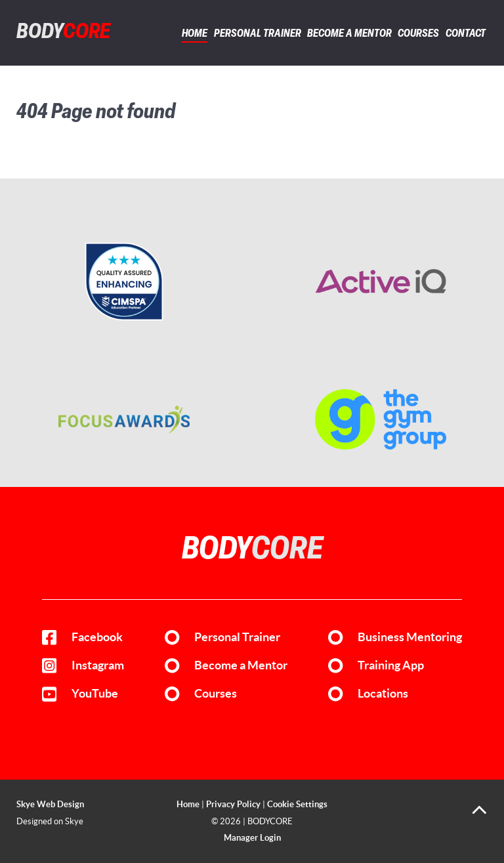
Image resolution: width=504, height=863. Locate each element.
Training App (391, 665)
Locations (383, 694)
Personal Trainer (237, 637)
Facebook (97, 637)
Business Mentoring (410, 637)
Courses (216, 694)
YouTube (95, 694)
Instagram (98, 665)
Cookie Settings (297, 804)
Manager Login (252, 838)
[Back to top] (479, 815)
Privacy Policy (233, 804)
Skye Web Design (50, 804)
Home (188, 804)
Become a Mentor (241, 665)
